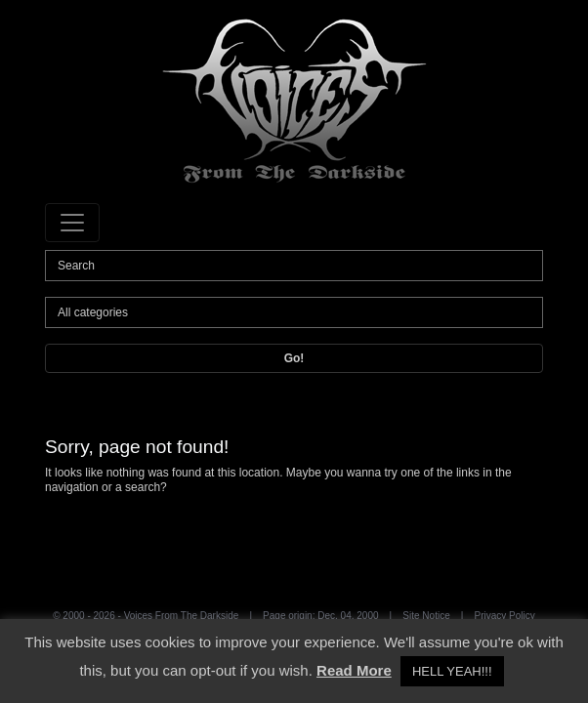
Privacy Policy (505, 616)
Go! (294, 358)
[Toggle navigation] (72, 223)
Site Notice (426, 616)
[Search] (294, 266)
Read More (354, 670)
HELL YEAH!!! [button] (452, 671)
